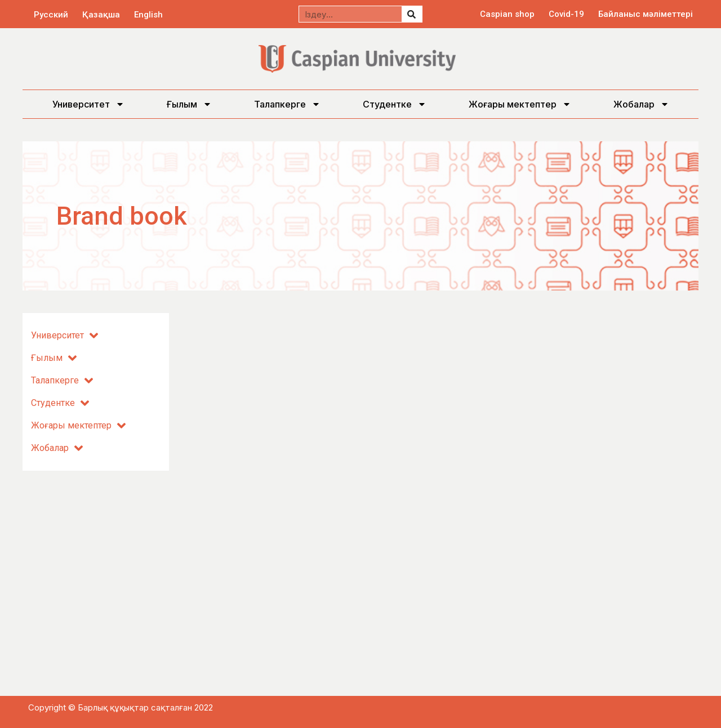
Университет (88, 104)
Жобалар (641, 104)
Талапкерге (287, 104)
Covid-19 (566, 14)
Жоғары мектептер (520, 104)
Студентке (395, 104)
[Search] (412, 14)
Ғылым (189, 104)
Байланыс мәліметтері (646, 14)
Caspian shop (507, 14)
